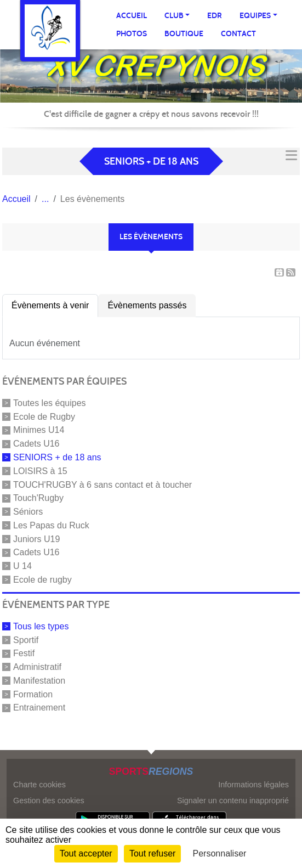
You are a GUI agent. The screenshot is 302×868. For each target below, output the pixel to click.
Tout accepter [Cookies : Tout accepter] (86, 853)
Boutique (184, 34)
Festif (24, 653)
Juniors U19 (36, 539)
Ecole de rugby (42, 580)
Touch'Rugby (38, 498)
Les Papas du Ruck (51, 525)
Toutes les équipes (50, 403)
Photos (132, 34)
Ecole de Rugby (44, 416)
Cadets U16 (36, 444)
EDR (215, 16)
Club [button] (174, 16)
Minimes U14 (39, 430)
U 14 (22, 566)
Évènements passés (147, 305)
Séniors (28, 512)
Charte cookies (39, 785)
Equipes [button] (255, 16)
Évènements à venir (50, 305)
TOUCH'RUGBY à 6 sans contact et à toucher (102, 484)
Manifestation (39, 681)
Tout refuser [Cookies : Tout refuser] (152, 853)
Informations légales (253, 785)
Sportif (26, 639)
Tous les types (41, 626)
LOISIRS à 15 (40, 471)
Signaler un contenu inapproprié (233, 801)
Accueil (132, 16)
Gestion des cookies (49, 801)
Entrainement (39, 708)
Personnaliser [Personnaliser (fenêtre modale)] (220, 853)
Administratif (37, 667)
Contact (238, 34)
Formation (33, 694)
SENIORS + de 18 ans (57, 457)
